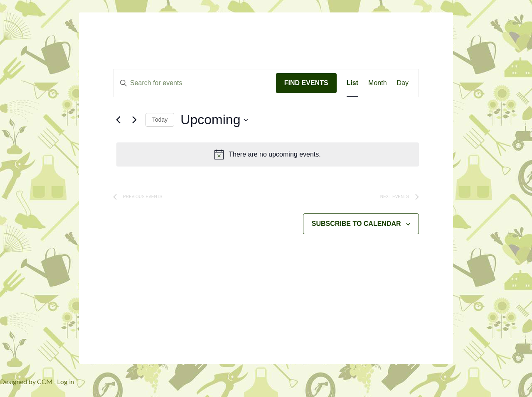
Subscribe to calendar (356, 224)
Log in (65, 381)
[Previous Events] (118, 120)
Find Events (306, 83)
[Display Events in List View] (352, 83)
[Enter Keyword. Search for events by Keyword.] (195, 83)
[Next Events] (134, 120)
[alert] (268, 154)
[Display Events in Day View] (403, 83)
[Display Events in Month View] (377, 83)
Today (160, 120)
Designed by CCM (26, 381)
